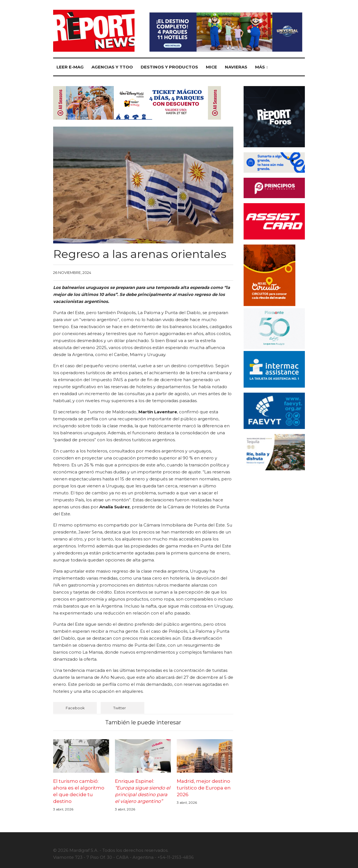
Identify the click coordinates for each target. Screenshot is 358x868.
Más (260, 67)
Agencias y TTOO (112, 67)
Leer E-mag (70, 67)
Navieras (236, 67)
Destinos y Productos (169, 67)
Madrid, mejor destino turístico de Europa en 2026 (204, 788)
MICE (211, 67)
